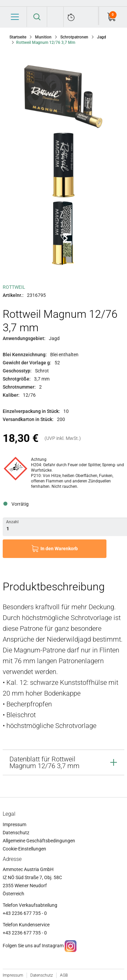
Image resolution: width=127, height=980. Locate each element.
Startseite (18, 37)
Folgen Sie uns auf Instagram (33, 946)
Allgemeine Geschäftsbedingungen (39, 841)
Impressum (14, 824)
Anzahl (12, 522)
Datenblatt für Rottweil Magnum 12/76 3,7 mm (44, 762)
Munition (43, 37)
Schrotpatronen (74, 37)
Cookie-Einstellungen (24, 849)
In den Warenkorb (59, 549)
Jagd (102, 37)
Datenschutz (16, 833)
